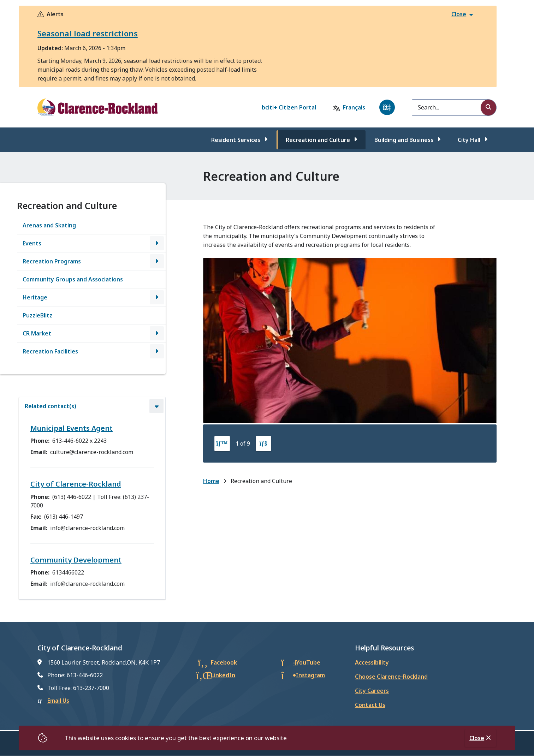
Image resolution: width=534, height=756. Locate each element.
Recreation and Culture (318, 140)
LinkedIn (223, 675)
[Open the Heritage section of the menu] (157, 297)
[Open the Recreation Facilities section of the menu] (157, 351)
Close (477, 738)
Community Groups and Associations (73, 279)
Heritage (35, 297)
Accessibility (372, 662)
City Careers (372, 691)
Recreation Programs (52, 261)
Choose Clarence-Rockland (391, 677)
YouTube (308, 662)
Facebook (224, 662)
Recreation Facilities (50, 351)
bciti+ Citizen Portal (289, 107)
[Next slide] (263, 444)
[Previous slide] (222, 444)
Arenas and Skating (49, 225)
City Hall (469, 140)
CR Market (37, 333)
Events (32, 243)
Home (211, 481)
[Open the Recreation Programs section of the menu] (157, 261)
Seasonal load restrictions (88, 33)
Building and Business (404, 140)
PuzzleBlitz (37, 315)
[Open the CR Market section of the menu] (157, 333)
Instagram (310, 675)
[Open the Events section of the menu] (157, 243)
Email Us (58, 701)
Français (354, 107)
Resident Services (236, 140)
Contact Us (370, 705)
